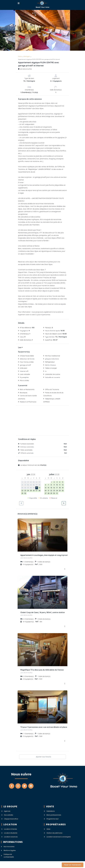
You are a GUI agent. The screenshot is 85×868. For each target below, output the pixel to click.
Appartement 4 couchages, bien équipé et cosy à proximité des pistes (50, 555)
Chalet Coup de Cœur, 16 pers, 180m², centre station (43, 612)
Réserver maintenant (73, 865)
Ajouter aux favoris (42, 757)
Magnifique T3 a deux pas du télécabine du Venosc (42, 670)
